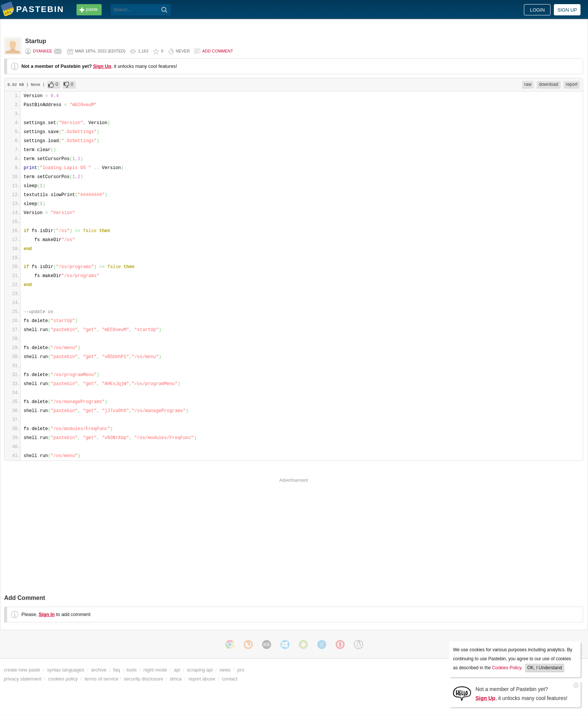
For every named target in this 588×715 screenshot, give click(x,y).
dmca (176, 679)
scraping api (200, 670)
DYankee (43, 51)
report (572, 84)
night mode (155, 670)
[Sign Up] (462, 693)
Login (537, 10)
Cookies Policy (507, 668)
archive (99, 670)
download (548, 84)
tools (131, 670)
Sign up (567, 10)
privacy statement (22, 679)
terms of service (102, 679)
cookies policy (63, 679)
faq (117, 670)
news (225, 670)
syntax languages (66, 670)
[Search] (164, 10)
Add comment (217, 51)
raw (528, 84)
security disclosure (143, 679)
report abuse (202, 679)
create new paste (22, 670)
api (177, 670)
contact (230, 679)
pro (241, 670)
